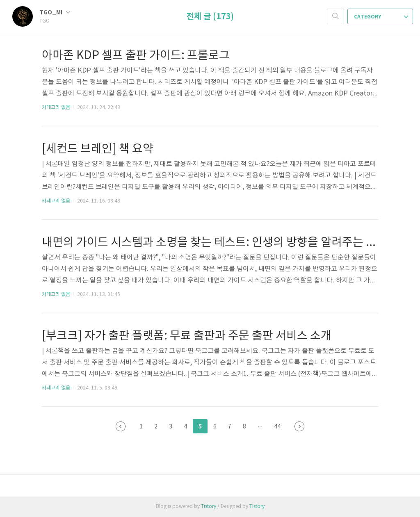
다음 (299, 426)
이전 (121, 426)
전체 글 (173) (210, 17)
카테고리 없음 (56, 108)
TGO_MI (55, 13)
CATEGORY (381, 17)
